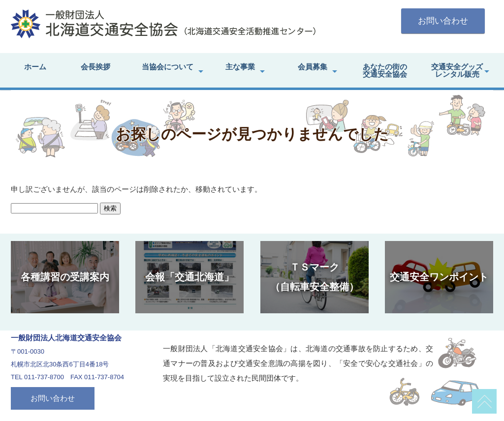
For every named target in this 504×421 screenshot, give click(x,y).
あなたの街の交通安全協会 (385, 70)
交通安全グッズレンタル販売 (457, 70)
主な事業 (240, 67)
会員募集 (313, 67)
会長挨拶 (95, 67)
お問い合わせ (443, 21)
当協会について (168, 67)
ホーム (35, 67)
